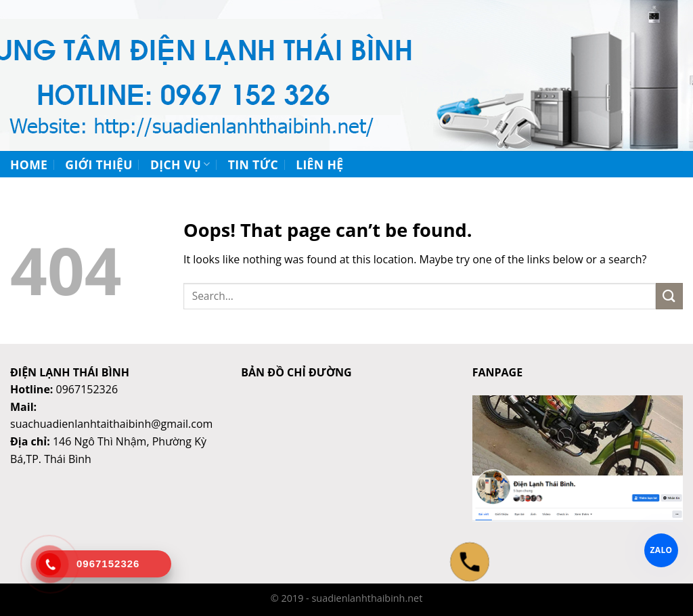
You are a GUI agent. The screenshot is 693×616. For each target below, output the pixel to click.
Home (29, 164)
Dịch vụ (180, 164)
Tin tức (253, 164)
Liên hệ (319, 164)
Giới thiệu (99, 164)
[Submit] (669, 296)
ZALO (662, 550)
